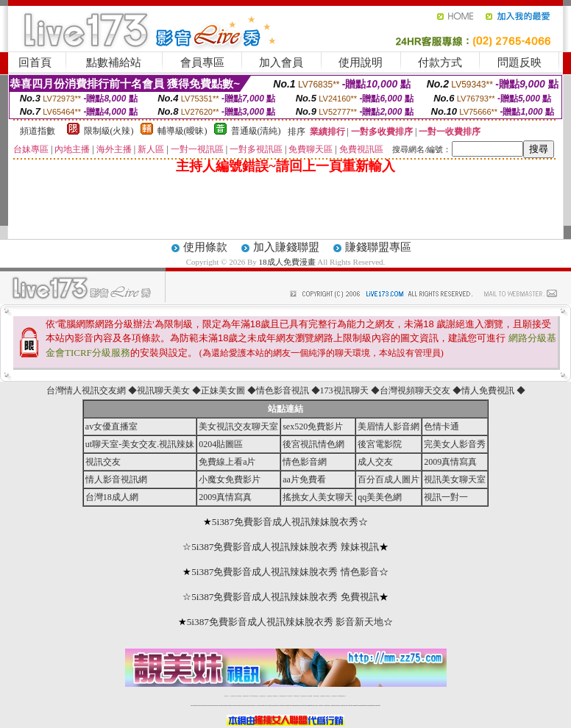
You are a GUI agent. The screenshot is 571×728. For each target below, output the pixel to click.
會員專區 (202, 63)
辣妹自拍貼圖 (239, 696)
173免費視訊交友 (275, 696)
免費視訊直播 (269, 696)
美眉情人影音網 (389, 427)
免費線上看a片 (227, 462)
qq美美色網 (380, 497)
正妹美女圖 (223, 390)
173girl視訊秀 (296, 696)
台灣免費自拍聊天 (246, 696)
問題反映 (519, 63)
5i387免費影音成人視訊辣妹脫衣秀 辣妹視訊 (285, 547)
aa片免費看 (304, 479)
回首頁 (35, 63)
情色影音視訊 (283, 390)
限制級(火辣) (109, 131)
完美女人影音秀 (455, 444)
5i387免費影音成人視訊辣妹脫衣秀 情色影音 (285, 572)
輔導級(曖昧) (182, 131)
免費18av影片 (234, 696)
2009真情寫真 (450, 462)
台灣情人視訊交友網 (86, 390)
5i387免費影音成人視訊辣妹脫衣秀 (285, 522)
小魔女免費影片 (230, 479)
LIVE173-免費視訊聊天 (254, 696)
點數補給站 (114, 63)
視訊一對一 (446, 497)
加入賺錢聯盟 (286, 247)
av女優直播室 (111, 427)
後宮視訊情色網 (313, 444)
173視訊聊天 (344, 390)
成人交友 (375, 462)
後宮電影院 (380, 444)
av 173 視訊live (290, 696)
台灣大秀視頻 (327, 696)
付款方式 (440, 63)
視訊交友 (103, 462)
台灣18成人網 (112, 497)
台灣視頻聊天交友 (415, 390)
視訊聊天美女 (163, 390)
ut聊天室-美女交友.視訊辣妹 (140, 444)
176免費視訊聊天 (303, 696)
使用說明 (361, 63)
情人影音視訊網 (116, 479)
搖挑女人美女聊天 (318, 497)
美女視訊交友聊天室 (238, 427)
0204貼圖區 (221, 444)
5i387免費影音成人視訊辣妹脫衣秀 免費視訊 (285, 597)
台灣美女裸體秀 (316, 696)
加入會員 (281, 63)
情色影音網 (305, 462)
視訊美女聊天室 (455, 479)
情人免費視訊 (488, 390)
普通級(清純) (256, 131)
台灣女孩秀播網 (309, 696)
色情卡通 (441, 427)
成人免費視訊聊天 (334, 696)
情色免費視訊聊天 (283, 696)
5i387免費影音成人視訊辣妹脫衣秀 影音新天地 (285, 622)
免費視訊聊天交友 (263, 696)
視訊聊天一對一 (227, 696)
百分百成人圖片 (389, 479)
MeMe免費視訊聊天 (342, 696)
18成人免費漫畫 (287, 262)
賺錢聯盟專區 (378, 247)
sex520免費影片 (313, 427)
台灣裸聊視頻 (322, 696)
